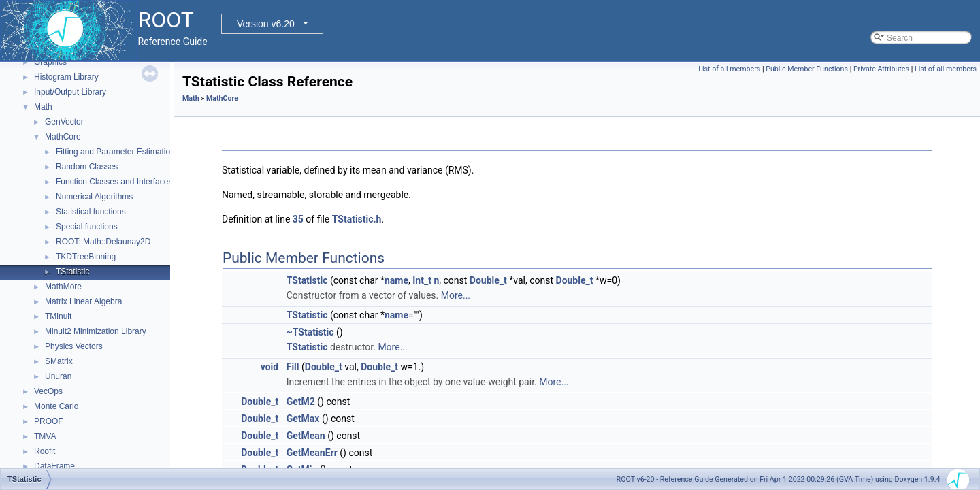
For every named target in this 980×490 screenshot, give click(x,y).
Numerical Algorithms (94, 197)
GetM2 (301, 402)
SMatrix (59, 361)
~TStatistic (310, 332)
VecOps (48, 391)
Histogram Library (66, 77)
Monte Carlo (56, 406)
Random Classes (87, 167)
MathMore (63, 287)
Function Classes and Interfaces (114, 182)
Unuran (58, 376)
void (269, 367)
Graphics (50, 62)
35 (298, 219)
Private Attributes (881, 69)
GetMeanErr (312, 453)
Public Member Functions (807, 69)
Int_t (422, 280)
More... (456, 295)
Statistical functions (91, 212)
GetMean (306, 436)
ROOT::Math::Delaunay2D (103, 242)
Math (43, 107)
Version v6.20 (266, 24)
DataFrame (54, 466)
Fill (293, 367)
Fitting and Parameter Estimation (115, 152)
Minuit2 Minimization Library (96, 331)
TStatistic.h (357, 219)
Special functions (87, 227)
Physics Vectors (74, 346)
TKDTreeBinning (86, 257)
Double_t (488, 280)
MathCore (63, 137)
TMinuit (58, 316)
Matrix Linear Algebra (83, 301)
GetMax (303, 419)
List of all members (729, 69)
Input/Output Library (70, 92)
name (396, 280)
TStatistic (72, 272)
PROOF (49, 421)
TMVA (45, 436)
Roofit (45, 451)
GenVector (64, 122)
